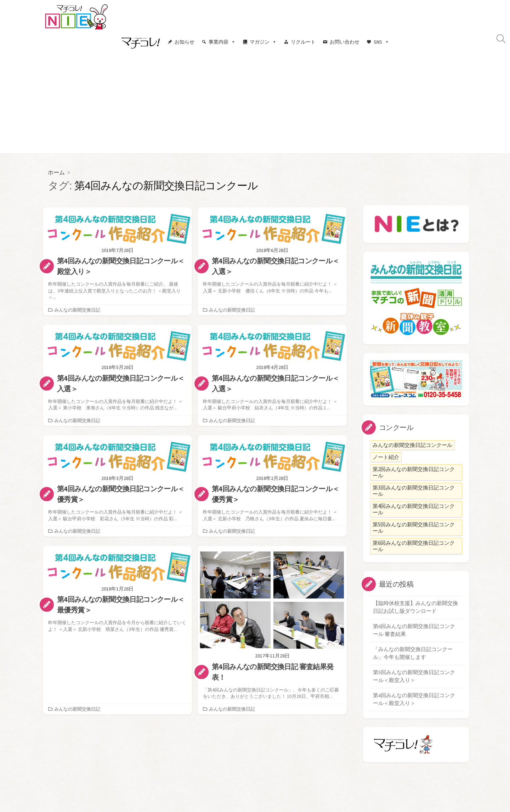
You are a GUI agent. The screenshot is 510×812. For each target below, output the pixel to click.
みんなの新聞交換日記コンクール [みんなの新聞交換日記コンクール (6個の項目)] (412, 445)
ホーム (56, 172)
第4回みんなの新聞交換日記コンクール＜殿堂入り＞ (414, 701)
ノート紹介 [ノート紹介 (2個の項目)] (386, 457)
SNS (381, 42)
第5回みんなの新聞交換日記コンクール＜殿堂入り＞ (414, 678)
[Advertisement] (255, 104)
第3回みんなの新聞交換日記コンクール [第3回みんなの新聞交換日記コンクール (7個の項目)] (414, 490)
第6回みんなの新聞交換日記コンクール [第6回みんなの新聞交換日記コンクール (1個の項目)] (414, 546)
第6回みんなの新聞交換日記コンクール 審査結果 (414, 631)
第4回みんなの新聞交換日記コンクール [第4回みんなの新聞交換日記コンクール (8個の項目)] (414, 509)
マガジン (263, 42)
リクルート (303, 42)
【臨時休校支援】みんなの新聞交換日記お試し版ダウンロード (415, 607)
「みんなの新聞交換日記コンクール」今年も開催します (413, 654)
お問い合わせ (345, 42)
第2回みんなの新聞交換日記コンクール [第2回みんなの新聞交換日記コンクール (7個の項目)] (414, 472)
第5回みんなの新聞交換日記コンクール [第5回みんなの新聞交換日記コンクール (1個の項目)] (414, 527)
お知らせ (185, 42)
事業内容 (222, 42)
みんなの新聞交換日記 (77, 309)
